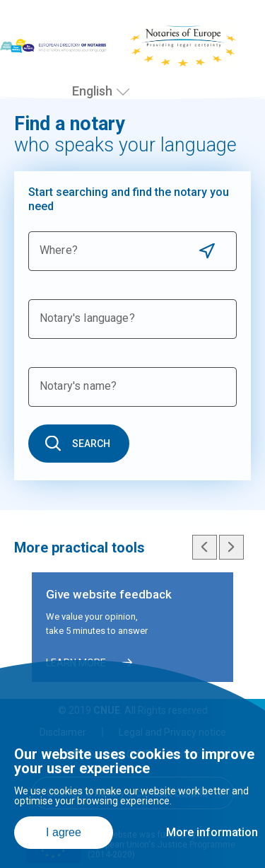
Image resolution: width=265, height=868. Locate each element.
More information (212, 832)
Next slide (231, 547)
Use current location (207, 251)
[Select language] (123, 92)
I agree (64, 832)
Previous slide (205, 547)
